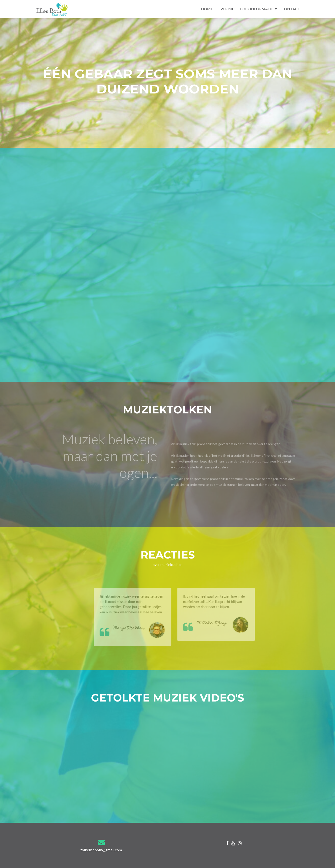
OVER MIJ (226, 9)
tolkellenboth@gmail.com (101, 850)
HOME (207, 9)
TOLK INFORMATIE (256, 9)
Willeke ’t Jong (217, 623)
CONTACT (291, 9)
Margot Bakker (134, 628)
